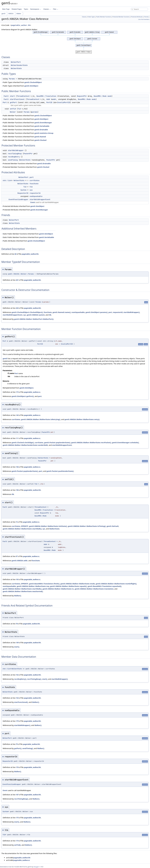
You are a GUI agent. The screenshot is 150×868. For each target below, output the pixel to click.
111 (17, 438)
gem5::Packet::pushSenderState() (60, 471)
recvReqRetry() (20, 679)
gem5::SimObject (31, 86)
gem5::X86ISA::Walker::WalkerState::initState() (48, 526)
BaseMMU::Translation (46, 96)
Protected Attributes (137, 17)
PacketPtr (28, 154)
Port (5, 102)
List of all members (144, 19)
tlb (31, 187)
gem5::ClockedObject (33, 82)
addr (54, 99)
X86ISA (11, 14)
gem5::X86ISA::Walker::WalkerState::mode (78, 584)
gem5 (3, 14)
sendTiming (13, 160)
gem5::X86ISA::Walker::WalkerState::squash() (68, 586)
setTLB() (17, 845)
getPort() (18, 748)
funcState (34, 184)
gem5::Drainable (41, 130)
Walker (19, 14)
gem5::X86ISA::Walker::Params (21, 274)
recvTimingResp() (34, 679)
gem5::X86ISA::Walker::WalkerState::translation (94, 589)
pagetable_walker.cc (32, 392)
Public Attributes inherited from (23, 241)
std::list (7, 180)
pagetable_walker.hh (21, 25)
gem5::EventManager (43, 123)
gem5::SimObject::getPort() (23, 396)
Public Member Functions (104, 17)
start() (17, 647)
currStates (35, 180)
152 (17, 675)
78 (17, 624)
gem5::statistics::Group (44, 133)
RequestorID (23, 193)
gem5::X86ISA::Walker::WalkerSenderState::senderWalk (25, 445)
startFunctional (17, 99)
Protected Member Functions (121, 17)
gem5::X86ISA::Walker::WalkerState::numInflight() (116, 584)
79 (17, 744)
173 (17, 392)
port (32, 177)
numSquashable (36, 196)
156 (17, 467)
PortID (49, 102)
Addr (48, 99)
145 (17, 415)
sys (31, 190)
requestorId (35, 193)
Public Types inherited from (22, 82)
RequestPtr (82, 96)
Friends (146, 17)
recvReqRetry (14, 157)
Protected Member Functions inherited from (26, 163)
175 (17, 818)
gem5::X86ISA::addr (20, 561)
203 (17, 308)
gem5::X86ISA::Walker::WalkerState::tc (58, 589)
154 (17, 698)
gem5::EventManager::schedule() (125, 443)
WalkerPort (16, 62)
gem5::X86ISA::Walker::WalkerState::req (33, 586)
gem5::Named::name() (62, 312)
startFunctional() (21, 702)
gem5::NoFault (113, 526)
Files (56, 9)
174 (17, 841)
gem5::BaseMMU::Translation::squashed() (104, 586)
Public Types (91, 17)
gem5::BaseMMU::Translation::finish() (44, 584)
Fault (6, 96)
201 (17, 280)
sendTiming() (28, 748)
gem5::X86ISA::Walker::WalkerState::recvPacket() (91, 443)
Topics (26, 9)
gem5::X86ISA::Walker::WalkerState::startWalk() (22, 529)
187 (17, 795)
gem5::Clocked (40, 140)
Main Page (6, 9)
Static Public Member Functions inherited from (27, 234)
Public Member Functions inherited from (27, 116)
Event (33, 202)
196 (17, 490)
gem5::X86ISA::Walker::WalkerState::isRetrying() (41, 419)
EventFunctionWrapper (18, 199)
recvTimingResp (15, 154)
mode (109, 96)
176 (17, 767)
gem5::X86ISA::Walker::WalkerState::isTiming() (87, 526)
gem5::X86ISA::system (36, 315)
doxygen (36, 867)
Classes (47, 9)
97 (17, 556)
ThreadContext (23, 96)
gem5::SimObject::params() (97, 312)
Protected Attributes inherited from (23, 206)
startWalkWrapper (16, 150)
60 (16, 254)
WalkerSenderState (19, 65)
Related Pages (17, 9)
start (12, 96)
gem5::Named (40, 137)
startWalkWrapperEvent (40, 199)
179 (17, 721)
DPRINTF (25, 526)
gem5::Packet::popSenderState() (57, 443)
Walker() (18, 596)
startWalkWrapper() (132, 312)
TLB (19, 109)
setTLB (13, 109)
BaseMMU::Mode (100, 96)
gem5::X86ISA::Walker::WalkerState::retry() (82, 419)
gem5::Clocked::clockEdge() (23, 443)
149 (17, 643)
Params (12, 79)
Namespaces (36, 9)
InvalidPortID (64, 102)
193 (17, 579)
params (35, 112)
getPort (13, 102)
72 (17, 522)
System (23, 190)
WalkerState (16, 68)
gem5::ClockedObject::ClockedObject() (27, 312)
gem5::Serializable (42, 126)
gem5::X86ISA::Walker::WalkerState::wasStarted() (23, 591)
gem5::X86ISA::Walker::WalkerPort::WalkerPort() (34, 319)
